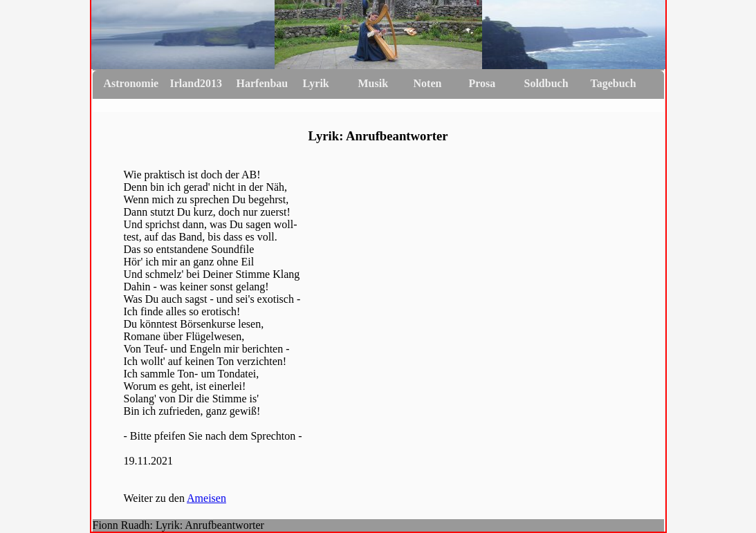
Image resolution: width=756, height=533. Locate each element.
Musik (374, 83)
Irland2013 (196, 83)
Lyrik (316, 83)
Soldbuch (546, 83)
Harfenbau (262, 83)
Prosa (482, 83)
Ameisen (206, 498)
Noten (428, 83)
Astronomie (131, 83)
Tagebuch (614, 83)
